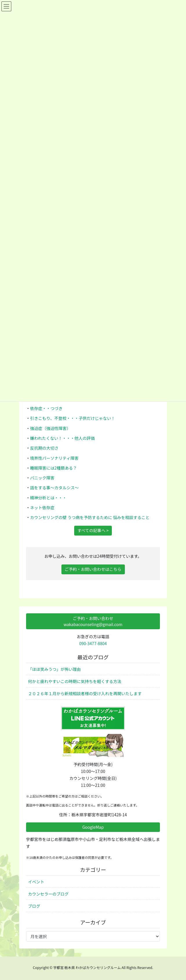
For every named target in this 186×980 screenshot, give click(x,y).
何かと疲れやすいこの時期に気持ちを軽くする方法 (75, 681)
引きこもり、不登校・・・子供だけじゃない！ (73, 418)
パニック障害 (42, 478)
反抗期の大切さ (44, 448)
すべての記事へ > (93, 530)
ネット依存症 (42, 507)
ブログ (34, 906)
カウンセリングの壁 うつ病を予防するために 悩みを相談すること (90, 517)
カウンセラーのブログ (48, 894)
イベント (36, 882)
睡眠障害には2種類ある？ (54, 468)
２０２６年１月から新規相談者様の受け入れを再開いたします (85, 693)
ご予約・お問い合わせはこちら (93, 569)
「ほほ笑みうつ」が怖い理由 (54, 669)
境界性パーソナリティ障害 (54, 458)
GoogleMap (93, 827)
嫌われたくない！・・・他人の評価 (62, 438)
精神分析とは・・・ (48, 498)
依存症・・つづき (46, 408)
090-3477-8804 (93, 643)
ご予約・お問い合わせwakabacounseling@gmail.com (93, 621)
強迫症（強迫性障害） (50, 428)
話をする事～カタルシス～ (54, 488)
